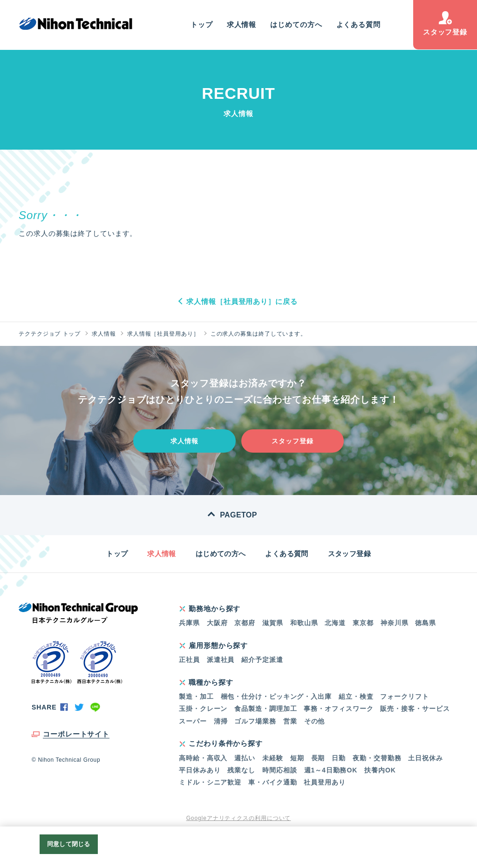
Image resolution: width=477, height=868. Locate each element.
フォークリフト (404, 696)
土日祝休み (426, 758)
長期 (318, 758)
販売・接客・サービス (415, 709)
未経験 (273, 758)
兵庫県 (189, 623)
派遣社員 (221, 660)
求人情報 (242, 24)
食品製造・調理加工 (266, 709)
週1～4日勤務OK (331, 770)
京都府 (245, 623)
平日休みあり (200, 770)
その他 (315, 721)
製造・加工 (196, 696)
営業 (290, 721)
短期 (297, 758)
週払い (245, 758)
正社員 (189, 660)
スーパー (193, 721)
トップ (202, 24)
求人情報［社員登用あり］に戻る (242, 301)
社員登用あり (324, 782)
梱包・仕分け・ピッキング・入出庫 (276, 696)
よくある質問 (358, 24)
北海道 (335, 623)
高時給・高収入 (203, 758)
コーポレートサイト (76, 734)
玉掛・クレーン (203, 709)
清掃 (221, 721)
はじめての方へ (296, 24)
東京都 (363, 623)
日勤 (339, 758)
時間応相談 (280, 770)
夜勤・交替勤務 (377, 758)
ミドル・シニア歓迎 (210, 782)
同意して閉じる (68, 844)
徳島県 (426, 623)
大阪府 (217, 623)
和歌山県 (304, 623)
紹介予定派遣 (262, 660)
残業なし (241, 770)
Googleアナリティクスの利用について (239, 818)
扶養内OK (380, 770)
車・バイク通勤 (273, 782)
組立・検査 (356, 696)
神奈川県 (395, 623)
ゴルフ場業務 (255, 721)
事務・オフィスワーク (338, 709)
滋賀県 (273, 623)
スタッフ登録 (445, 24)
